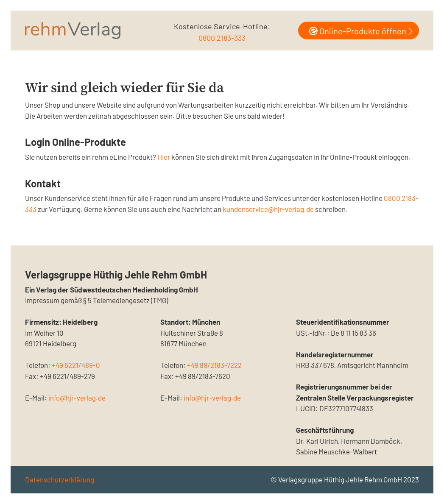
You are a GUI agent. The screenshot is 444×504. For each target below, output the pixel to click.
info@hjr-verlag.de (77, 398)
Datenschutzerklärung (60, 479)
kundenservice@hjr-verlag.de (268, 209)
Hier (164, 157)
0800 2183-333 (222, 38)
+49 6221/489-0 (76, 365)
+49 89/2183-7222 (214, 365)
